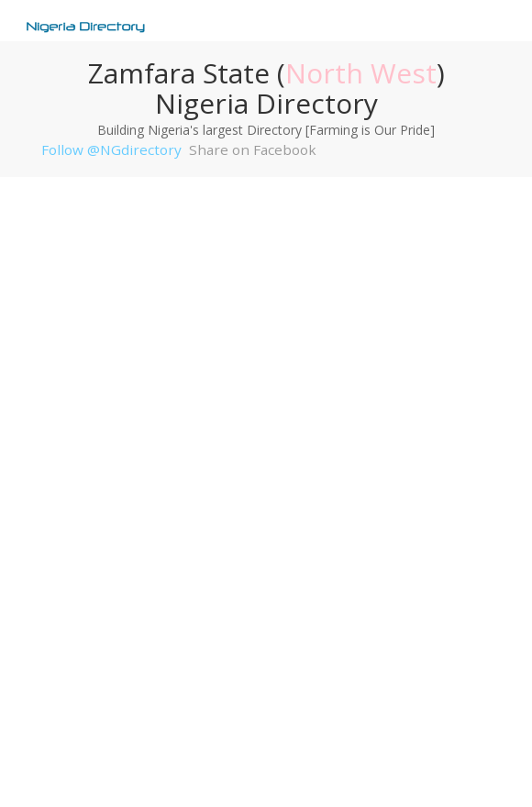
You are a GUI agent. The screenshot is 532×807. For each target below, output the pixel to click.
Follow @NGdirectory (111, 149)
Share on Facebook (253, 149)
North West (361, 73)
